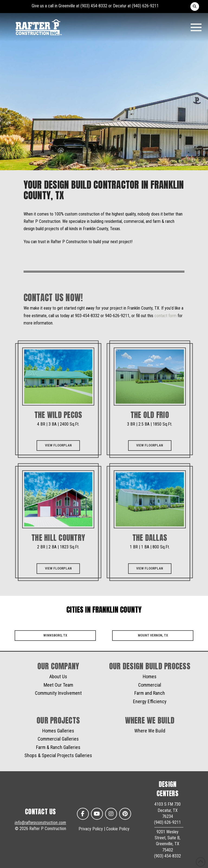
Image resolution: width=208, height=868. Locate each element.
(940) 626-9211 (145, 6)
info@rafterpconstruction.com (40, 823)
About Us (58, 676)
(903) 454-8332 (94, 6)
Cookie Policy (118, 829)
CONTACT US (40, 812)
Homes (150, 676)
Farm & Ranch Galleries (58, 747)
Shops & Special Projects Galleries (58, 755)
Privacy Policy (91, 829)
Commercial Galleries (58, 739)
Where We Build (150, 731)
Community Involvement (58, 693)
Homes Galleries (58, 731)
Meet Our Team (58, 685)
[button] (195, 7)
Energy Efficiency (150, 701)
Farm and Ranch (150, 693)
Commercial (150, 685)
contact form (165, 316)
